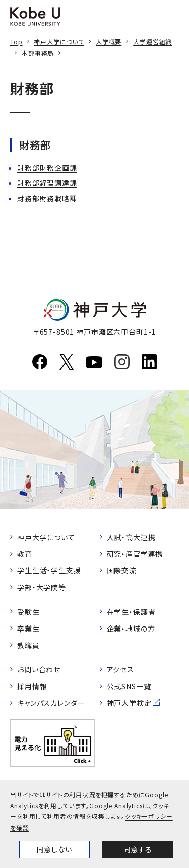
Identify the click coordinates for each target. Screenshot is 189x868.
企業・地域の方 (131, 629)
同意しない (54, 849)
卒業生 (28, 629)
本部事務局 (38, 53)
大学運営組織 (152, 42)
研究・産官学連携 (135, 554)
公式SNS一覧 (129, 686)
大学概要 (109, 42)
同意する (138, 849)
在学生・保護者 (131, 612)
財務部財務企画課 (47, 168)
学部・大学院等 (42, 587)
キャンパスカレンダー (51, 703)
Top (16, 42)
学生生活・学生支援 (49, 570)
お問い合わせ (39, 669)
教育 (25, 554)
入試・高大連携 (131, 537)
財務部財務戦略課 (47, 198)
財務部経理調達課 (47, 183)
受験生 (28, 612)
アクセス (120, 669)
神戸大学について (59, 42)
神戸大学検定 (129, 703)
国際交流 (122, 570)
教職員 (28, 645)
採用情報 (32, 686)
